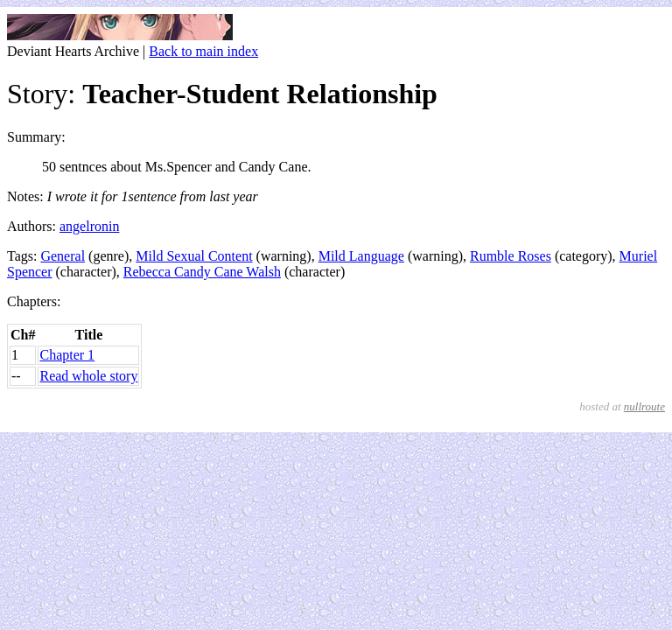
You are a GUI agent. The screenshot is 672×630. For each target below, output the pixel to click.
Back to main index (203, 51)
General (63, 256)
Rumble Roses (511, 256)
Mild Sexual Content (194, 256)
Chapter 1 (67, 355)
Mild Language (361, 256)
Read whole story (88, 376)
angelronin (89, 226)
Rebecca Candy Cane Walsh (202, 272)
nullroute (644, 406)
